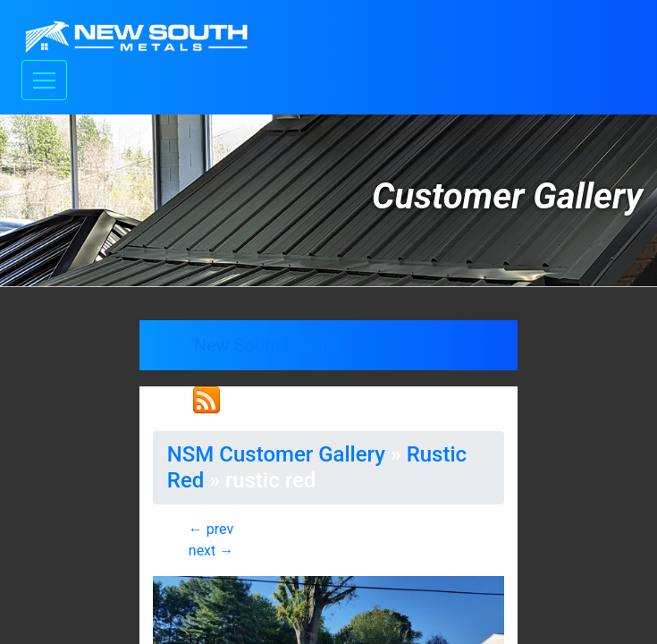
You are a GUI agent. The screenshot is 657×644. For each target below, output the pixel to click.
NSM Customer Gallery (276, 454)
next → (211, 551)
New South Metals (266, 345)
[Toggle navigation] (44, 80)
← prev (211, 529)
